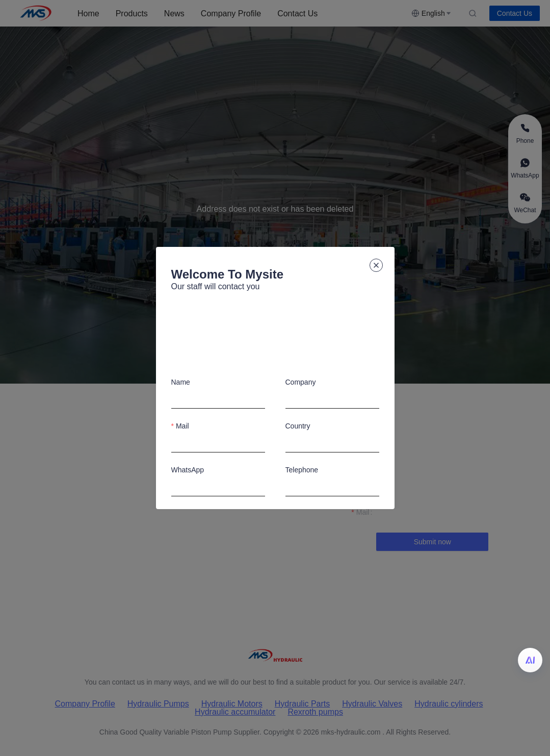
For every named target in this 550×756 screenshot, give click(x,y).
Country (298, 426)
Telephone (302, 470)
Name (181, 382)
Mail (182, 426)
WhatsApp (188, 470)
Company (301, 382)
